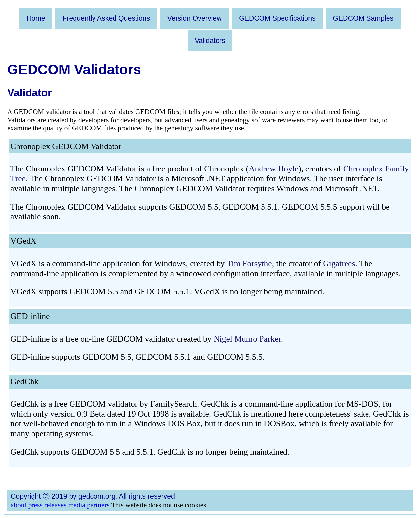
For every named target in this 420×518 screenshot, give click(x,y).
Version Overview (195, 18)
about (19, 505)
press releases (47, 505)
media (77, 505)
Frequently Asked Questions (106, 18)
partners (98, 505)
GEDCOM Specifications (277, 18)
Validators (210, 41)
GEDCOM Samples (363, 18)
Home (36, 18)
